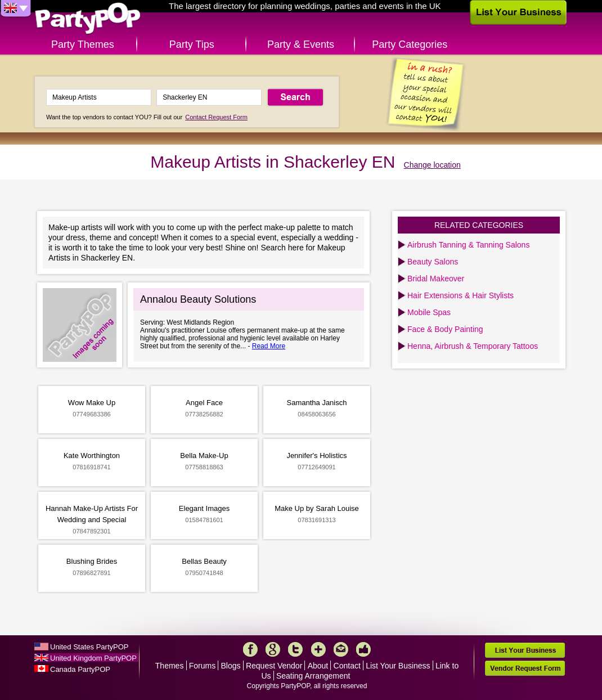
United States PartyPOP (89, 647)
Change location (432, 165)
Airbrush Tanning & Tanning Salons (468, 245)
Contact (347, 666)
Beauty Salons (433, 262)
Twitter (295, 649)
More (318, 649)
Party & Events (301, 44)
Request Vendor (274, 666)
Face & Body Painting (445, 329)
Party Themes (83, 44)
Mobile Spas (429, 312)
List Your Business (398, 666)
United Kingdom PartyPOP (93, 658)
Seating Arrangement (313, 676)
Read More (269, 346)
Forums (202, 666)
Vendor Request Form (525, 668)
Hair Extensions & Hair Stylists (461, 295)
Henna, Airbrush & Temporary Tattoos (473, 346)
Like (363, 649)
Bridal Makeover (436, 279)
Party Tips (192, 44)
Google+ (273, 649)
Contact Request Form (216, 117)
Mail (341, 649)
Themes (170, 666)
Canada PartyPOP (80, 669)
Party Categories (410, 44)
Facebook (250, 649)
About (318, 666)
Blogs (231, 666)
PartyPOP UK (88, 19)
